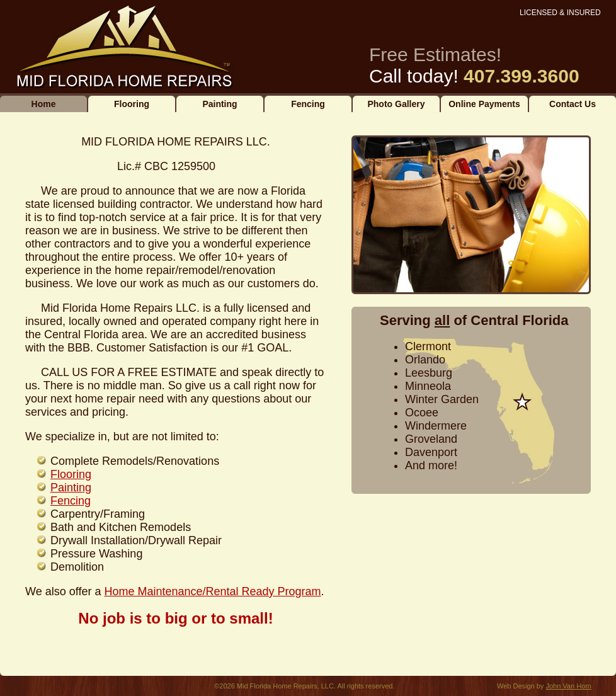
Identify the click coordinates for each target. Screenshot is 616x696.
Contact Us (573, 104)
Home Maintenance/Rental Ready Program (212, 591)
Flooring (132, 104)
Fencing (308, 104)
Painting (220, 104)
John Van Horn (568, 686)
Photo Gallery (396, 104)
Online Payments (484, 104)
